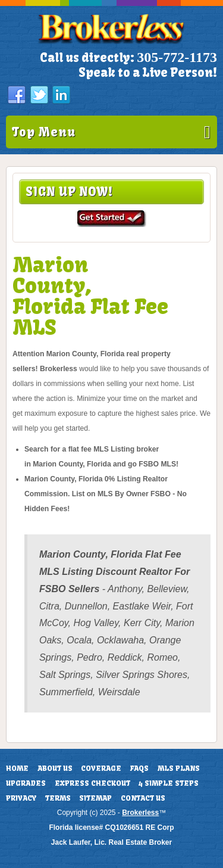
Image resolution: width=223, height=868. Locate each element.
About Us (55, 769)
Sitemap (95, 798)
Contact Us (143, 798)
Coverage (101, 769)
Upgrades (26, 783)
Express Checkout (92, 783)
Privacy (21, 798)
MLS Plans (179, 769)
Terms (58, 798)
